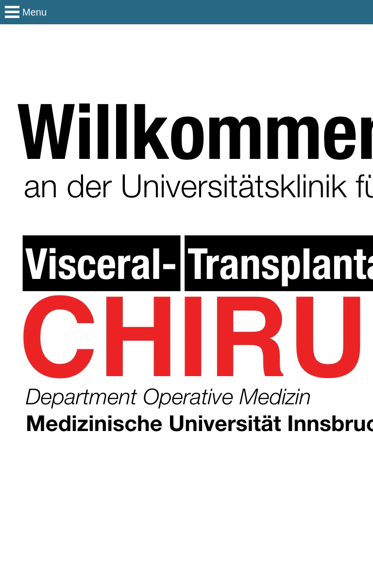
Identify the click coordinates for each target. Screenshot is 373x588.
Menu (34, 12)
